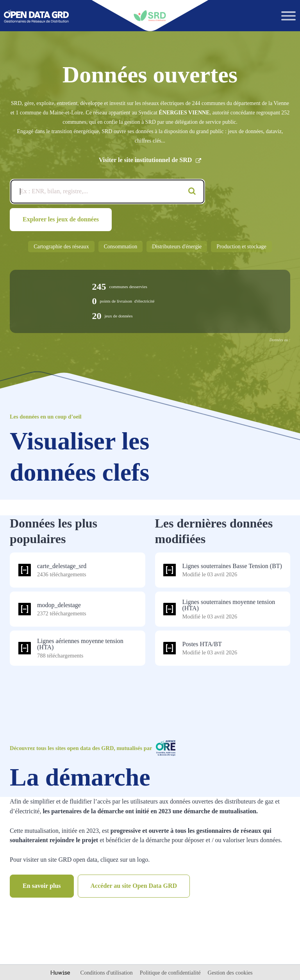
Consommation (121, 247)
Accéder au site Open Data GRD (134, 886)
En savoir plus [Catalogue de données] (42, 886)
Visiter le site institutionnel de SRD (150, 160)
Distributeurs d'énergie (177, 247)
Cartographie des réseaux (61, 247)
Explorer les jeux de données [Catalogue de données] (61, 219)
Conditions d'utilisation (107, 973)
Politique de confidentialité (171, 973)
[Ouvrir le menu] (289, 16)
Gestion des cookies (230, 973)
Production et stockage (241, 247)
